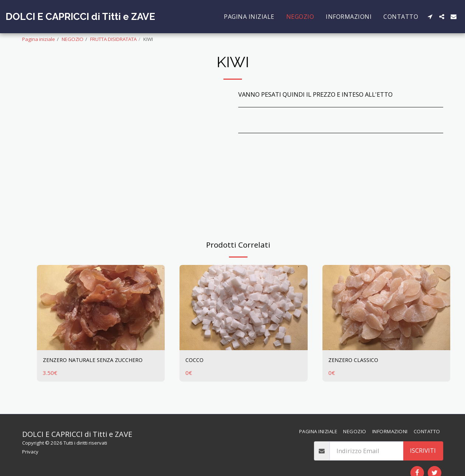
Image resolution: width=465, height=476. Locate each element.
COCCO (195, 360)
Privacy (30, 452)
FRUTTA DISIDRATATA (113, 39)
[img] (101, 308)
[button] (430, 17)
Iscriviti (423, 450)
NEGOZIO (73, 39)
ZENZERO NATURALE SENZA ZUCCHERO (100, 360)
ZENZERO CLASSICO (356, 360)
